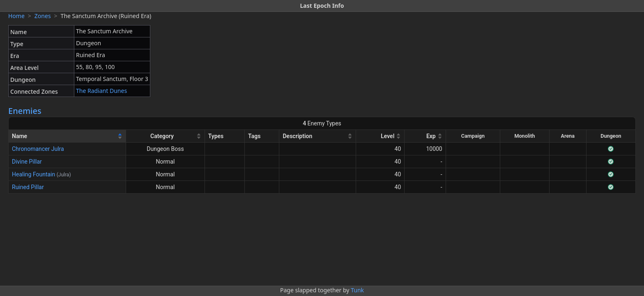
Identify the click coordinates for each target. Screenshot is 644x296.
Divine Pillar (27, 162)
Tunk (357, 290)
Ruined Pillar (28, 187)
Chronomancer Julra (38, 149)
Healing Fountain (33, 174)
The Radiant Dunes (101, 91)
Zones (43, 16)
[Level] (380, 136)
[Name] (67, 136)
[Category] (165, 136)
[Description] (318, 136)
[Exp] (425, 136)
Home (16, 16)
